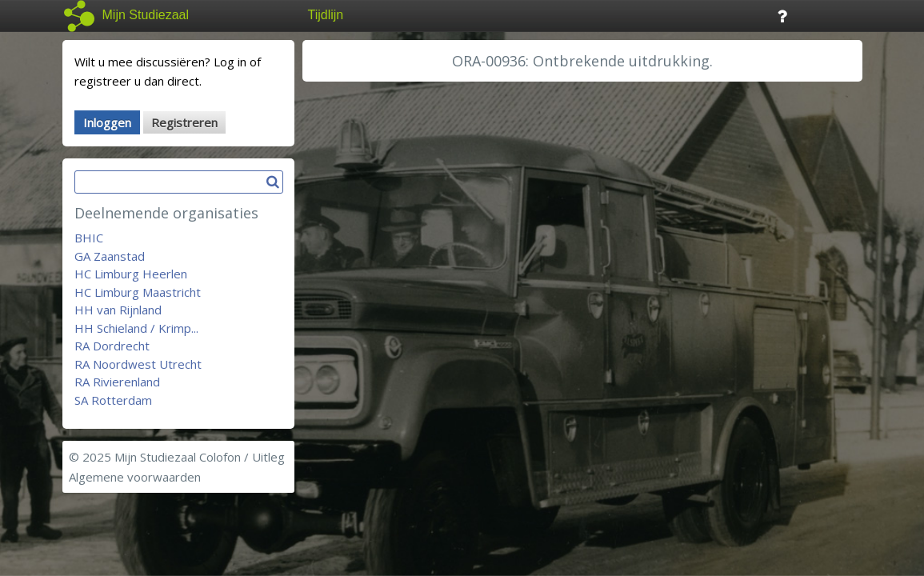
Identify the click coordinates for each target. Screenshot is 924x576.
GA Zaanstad (110, 256)
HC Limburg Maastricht (138, 292)
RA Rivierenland (117, 382)
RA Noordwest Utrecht (138, 364)
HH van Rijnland (118, 310)
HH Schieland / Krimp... (136, 328)
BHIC (89, 238)
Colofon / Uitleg (242, 457)
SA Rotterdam (113, 400)
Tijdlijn (326, 15)
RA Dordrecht (112, 346)
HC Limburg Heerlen (131, 274)
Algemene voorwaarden (135, 477)
